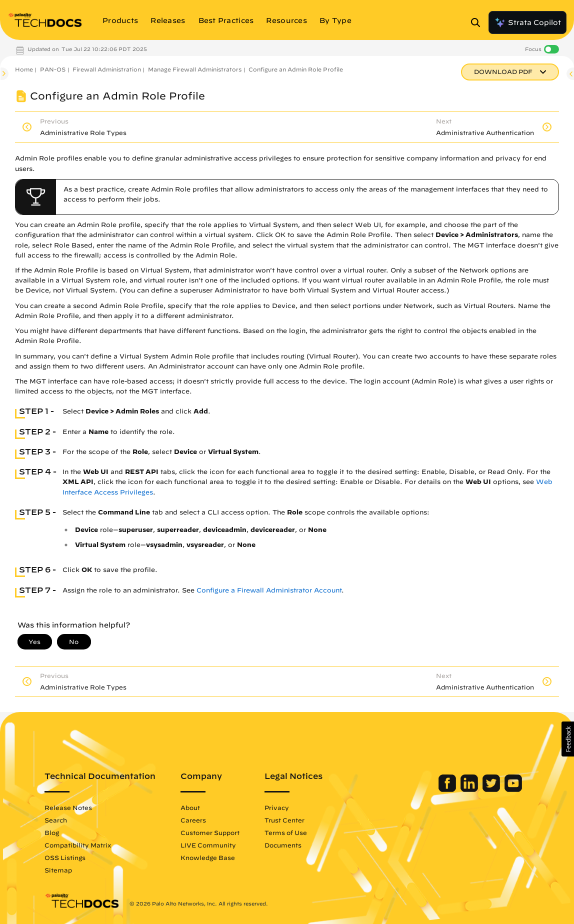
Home (24, 69)
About (190, 807)
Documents (283, 845)
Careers (193, 820)
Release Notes (68, 807)
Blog (52, 832)
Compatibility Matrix (78, 845)
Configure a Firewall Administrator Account (269, 590)
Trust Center (284, 820)
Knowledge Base (208, 857)
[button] (568, 739)
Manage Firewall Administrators (195, 69)
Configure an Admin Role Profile (296, 69)
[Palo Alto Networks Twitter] (492, 789)
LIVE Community (208, 845)
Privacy (277, 807)
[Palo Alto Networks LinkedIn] (470, 789)
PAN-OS (53, 69)
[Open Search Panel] (478, 22)
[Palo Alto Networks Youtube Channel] (513, 789)
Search (56, 820)
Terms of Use (286, 832)
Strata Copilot (527, 22)
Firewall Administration (107, 69)
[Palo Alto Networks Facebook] (448, 789)
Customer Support (210, 832)
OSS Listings (65, 857)
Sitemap (58, 870)
